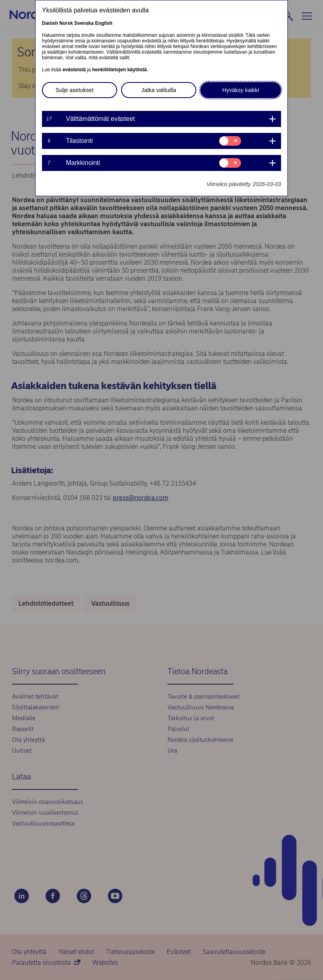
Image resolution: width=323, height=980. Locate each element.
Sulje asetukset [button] (75, 90)
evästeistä (74, 70)
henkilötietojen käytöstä (119, 70)
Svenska (84, 23)
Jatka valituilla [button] (159, 90)
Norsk (66, 23)
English (104, 23)
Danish (50, 23)
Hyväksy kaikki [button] (241, 90)
